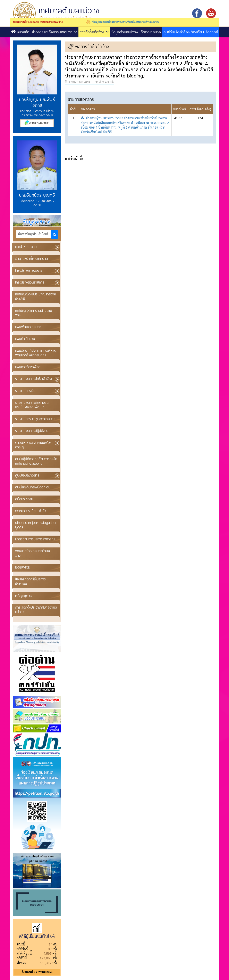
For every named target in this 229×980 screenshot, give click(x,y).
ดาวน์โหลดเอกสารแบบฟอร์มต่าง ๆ (34, 445)
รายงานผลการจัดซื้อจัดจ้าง (33, 379)
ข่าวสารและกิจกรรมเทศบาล (54, 32)
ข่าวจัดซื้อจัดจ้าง (94, 32)
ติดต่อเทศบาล (151, 32)
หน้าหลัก (20, 32)
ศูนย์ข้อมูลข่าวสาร (27, 475)
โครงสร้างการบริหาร (29, 270)
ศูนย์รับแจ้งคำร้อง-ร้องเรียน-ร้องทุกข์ (191, 32)
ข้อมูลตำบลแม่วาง (125, 32)
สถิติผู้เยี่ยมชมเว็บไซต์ (37, 936)
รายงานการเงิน (25, 391)
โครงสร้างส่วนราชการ (30, 282)
